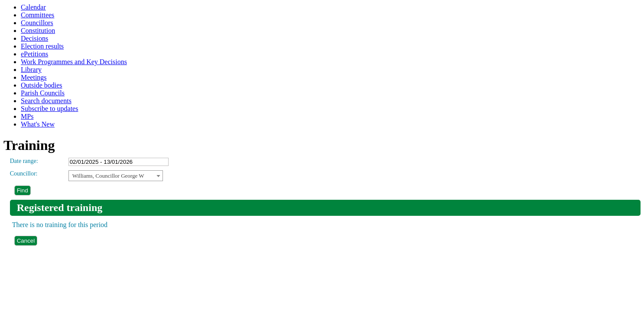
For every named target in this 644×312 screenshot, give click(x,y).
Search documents (46, 101)
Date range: (24, 161)
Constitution (38, 31)
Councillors (37, 23)
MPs (27, 116)
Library (31, 70)
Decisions (34, 38)
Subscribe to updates (49, 109)
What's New (38, 124)
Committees (37, 15)
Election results (42, 46)
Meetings (34, 77)
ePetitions (34, 54)
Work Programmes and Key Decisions (74, 62)
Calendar (33, 7)
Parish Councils (43, 93)
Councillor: (24, 174)
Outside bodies (42, 85)
